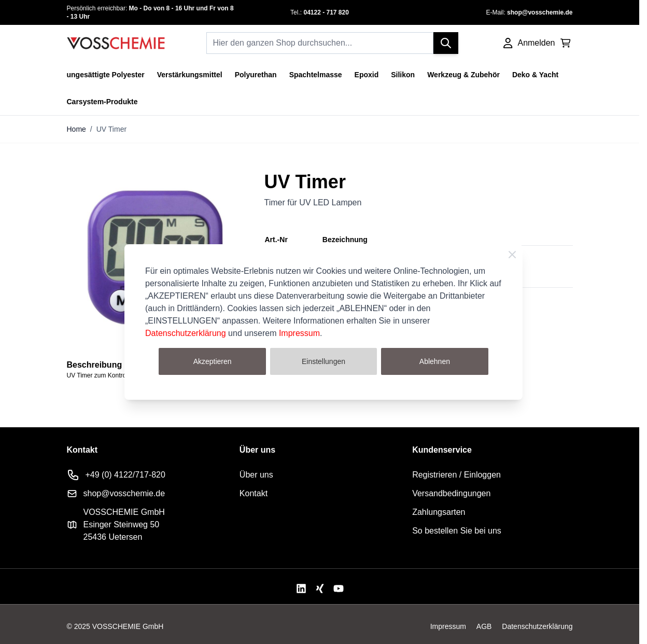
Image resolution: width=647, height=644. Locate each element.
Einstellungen (323, 361)
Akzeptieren (213, 361)
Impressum (299, 333)
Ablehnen (435, 361)
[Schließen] (512, 255)
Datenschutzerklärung (186, 333)
